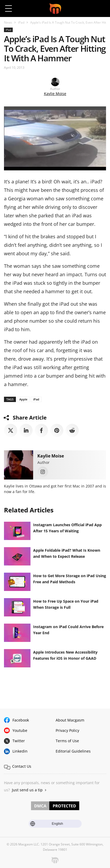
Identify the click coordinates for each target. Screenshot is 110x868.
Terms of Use (67, 741)
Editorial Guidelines (73, 751)
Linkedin (20, 751)
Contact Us (22, 766)
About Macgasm (70, 720)
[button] (101, 8)
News (8, 22)
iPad (21, 22)
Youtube (20, 730)
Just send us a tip (27, 790)
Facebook (21, 720)
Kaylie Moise (55, 94)
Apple (23, 399)
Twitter (19, 741)
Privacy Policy (67, 730)
